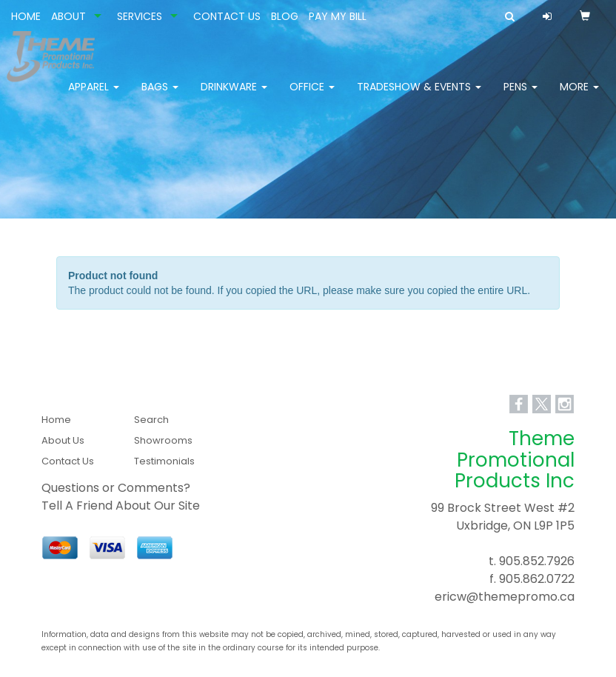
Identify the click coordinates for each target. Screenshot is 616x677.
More (579, 96)
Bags (160, 96)
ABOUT (68, 16)
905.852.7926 (537, 561)
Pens (520, 96)
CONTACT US (227, 16)
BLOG (285, 16)
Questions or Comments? (116, 488)
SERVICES (140, 16)
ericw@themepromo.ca (505, 597)
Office (312, 96)
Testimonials (164, 461)
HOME (26, 16)
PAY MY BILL (338, 16)
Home (56, 420)
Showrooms (163, 440)
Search (151, 420)
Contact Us (68, 461)
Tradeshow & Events (419, 96)
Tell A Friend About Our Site (121, 506)
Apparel (94, 96)
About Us (63, 440)
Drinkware (234, 96)
